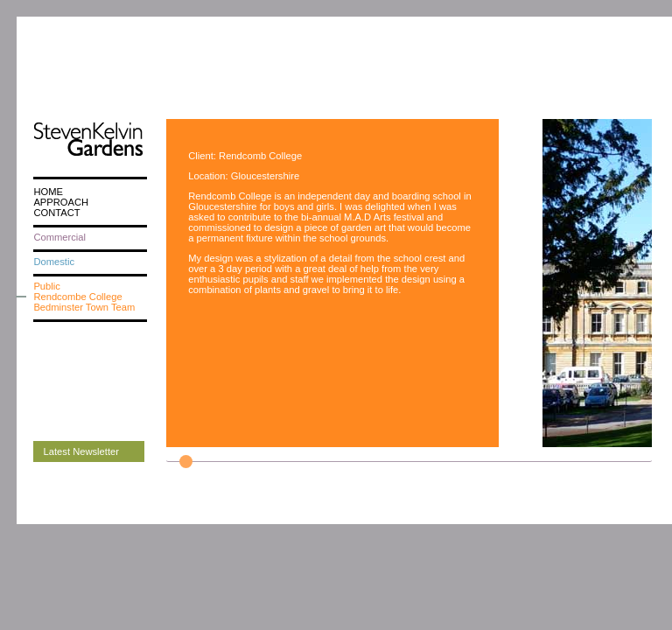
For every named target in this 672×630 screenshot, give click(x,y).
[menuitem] (90, 192)
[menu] (90, 249)
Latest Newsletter (81, 451)
